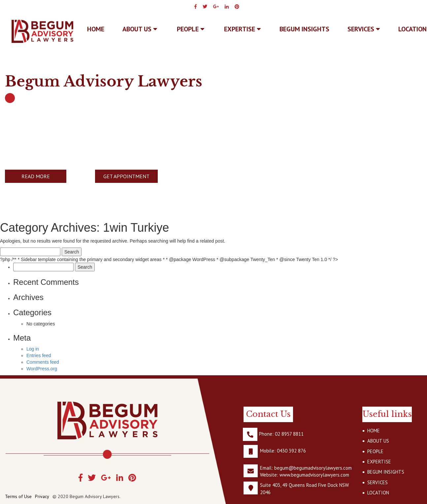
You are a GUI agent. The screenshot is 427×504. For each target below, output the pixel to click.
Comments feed (43, 362)
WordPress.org (42, 369)
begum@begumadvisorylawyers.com (313, 468)
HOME (374, 431)
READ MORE (36, 176)
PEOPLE (191, 29)
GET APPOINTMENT (126, 176)
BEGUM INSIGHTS (304, 29)
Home (96, 29)
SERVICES (364, 29)
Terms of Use (18, 496)
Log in (33, 349)
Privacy (42, 496)
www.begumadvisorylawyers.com (314, 475)
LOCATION (378, 493)
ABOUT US (140, 29)
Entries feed (39, 355)
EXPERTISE (243, 29)
